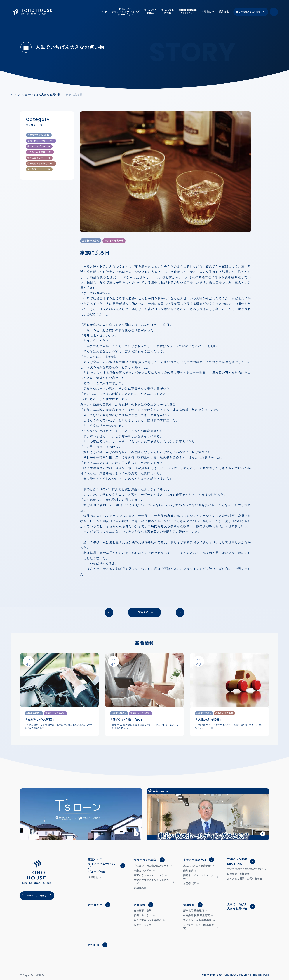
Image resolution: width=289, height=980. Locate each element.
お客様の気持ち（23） (39, 135)
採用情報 (224, 12)
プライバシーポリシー (33, 975)
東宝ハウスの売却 (168, 12)
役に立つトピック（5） (39, 146)
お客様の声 (208, 12)
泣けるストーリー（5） (39, 169)
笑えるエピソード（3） (39, 158)
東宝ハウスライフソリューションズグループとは (126, 12)
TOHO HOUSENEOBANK (188, 12)
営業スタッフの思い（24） (41, 141)
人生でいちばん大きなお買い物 (41, 95)
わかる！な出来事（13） (40, 152)
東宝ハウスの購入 (151, 12)
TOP (14, 95)
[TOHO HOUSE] (32, 12)
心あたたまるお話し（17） (41, 163)
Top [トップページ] (105, 12)
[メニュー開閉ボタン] (274, 12)
